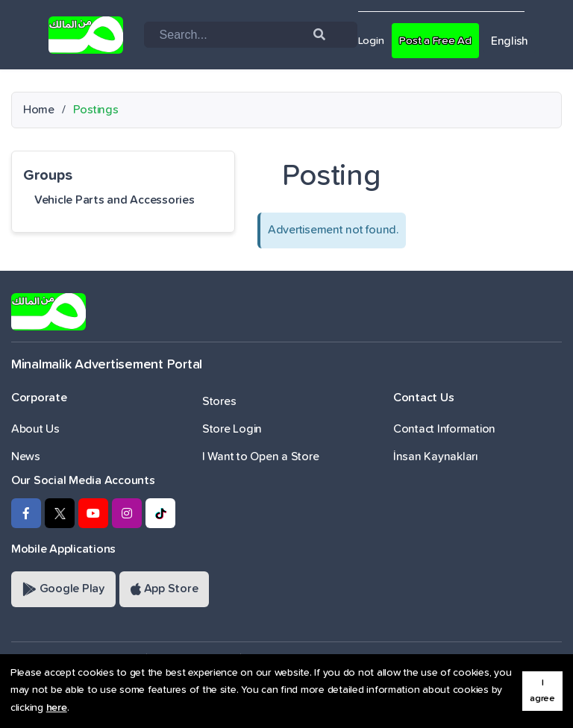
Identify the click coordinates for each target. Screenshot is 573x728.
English (518, 41)
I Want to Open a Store (260, 456)
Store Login (232, 429)
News (26, 456)
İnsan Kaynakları (436, 456)
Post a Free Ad (441, 40)
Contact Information (444, 429)
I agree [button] (542, 691)
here (57, 708)
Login (373, 40)
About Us (35, 429)
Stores (219, 401)
